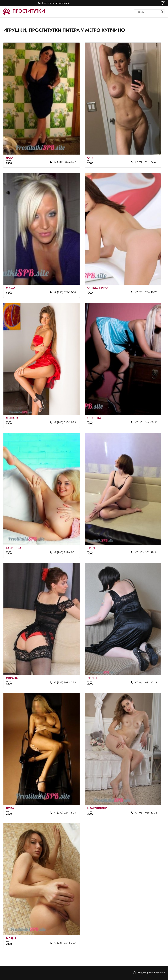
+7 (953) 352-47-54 (146, 553)
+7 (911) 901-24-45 (146, 162)
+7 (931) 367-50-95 (65, 683)
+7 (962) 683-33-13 (146, 683)
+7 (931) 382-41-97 (65, 162)
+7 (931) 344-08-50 (146, 423)
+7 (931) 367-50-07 (65, 943)
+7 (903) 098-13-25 (65, 423)
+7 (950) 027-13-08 (65, 292)
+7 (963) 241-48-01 (65, 553)
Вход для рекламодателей (56, 3)
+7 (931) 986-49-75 (146, 292)
